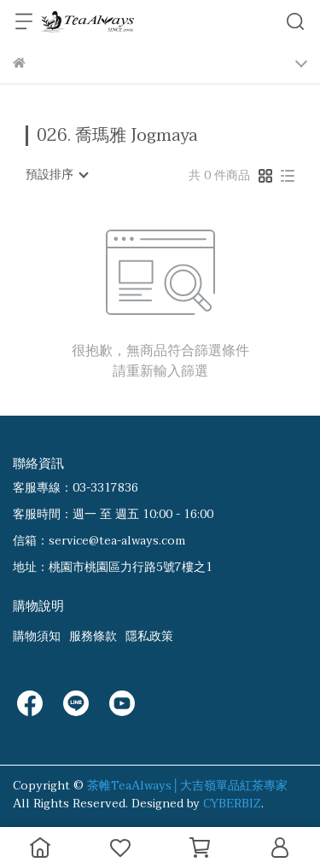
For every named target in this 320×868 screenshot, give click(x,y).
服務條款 (93, 636)
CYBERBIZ (232, 804)
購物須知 (37, 636)
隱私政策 (149, 636)
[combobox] (56, 175)
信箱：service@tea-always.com (99, 541)
